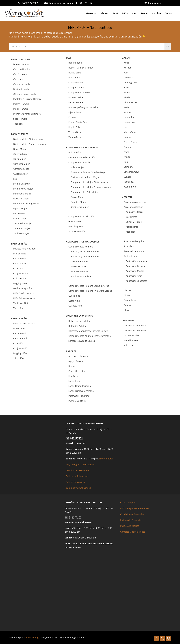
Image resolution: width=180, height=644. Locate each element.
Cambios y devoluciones (78, 488)
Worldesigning (31, 638)
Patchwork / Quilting (79, 396)
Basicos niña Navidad (24, 249)
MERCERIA (127, 197)
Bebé (115, 14)
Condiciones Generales (78, 470)
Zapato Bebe (75, 137)
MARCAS (126, 58)
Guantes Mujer (78, 202)
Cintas (127, 295)
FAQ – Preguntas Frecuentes (135, 508)
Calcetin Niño (20, 333)
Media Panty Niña (23, 288)
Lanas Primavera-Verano (81, 391)
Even (126, 87)
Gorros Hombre (79, 266)
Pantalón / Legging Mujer (26, 204)
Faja (15, 179)
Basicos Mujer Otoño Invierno (29, 139)
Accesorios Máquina (134, 241)
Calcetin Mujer (21, 154)
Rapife (127, 157)
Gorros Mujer (77, 197)
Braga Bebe (74, 78)
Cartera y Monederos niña (82, 157)
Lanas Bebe (74, 381)
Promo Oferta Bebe (78, 122)
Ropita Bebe (75, 127)
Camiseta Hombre (23, 84)
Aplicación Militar (135, 271)
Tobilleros (18, 124)
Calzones (18, 79)
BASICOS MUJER (20, 134)
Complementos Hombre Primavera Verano (90, 291)
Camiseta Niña (21, 264)
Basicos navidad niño (24, 323)
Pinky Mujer (19, 213)
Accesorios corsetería (135, 202)
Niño (134, 14)
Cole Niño (18, 343)
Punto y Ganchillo (77, 401)
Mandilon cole (131, 340)
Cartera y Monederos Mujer (85, 177)
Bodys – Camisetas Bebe (81, 68)
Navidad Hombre (22, 89)
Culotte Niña (20, 278)
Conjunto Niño (21, 348)
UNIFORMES (128, 321)
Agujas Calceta (76, 361)
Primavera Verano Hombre (27, 114)
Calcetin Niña (20, 259)
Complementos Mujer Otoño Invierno (90, 182)
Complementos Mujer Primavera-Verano (91, 187)
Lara (126, 127)
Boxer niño (19, 328)
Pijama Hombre (21, 104)
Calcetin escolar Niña (135, 325)
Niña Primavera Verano (25, 298)
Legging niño (20, 353)
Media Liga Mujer (22, 184)
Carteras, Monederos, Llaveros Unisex (88, 331)
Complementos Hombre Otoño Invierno (89, 286)
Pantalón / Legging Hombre (27, 99)
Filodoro (128, 92)
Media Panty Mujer (23, 189)
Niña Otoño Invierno (24, 293)
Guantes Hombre (79, 271)
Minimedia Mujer (22, 194)
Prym (126, 152)
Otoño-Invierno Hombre (26, 94)
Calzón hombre (21, 74)
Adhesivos (129, 246)
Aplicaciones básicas (137, 281)
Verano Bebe (75, 132)
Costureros (131, 217)
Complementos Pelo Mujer (84, 192)
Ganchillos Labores (78, 371)
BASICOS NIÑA (19, 244)
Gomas (127, 305)
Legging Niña (20, 283)
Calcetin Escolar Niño (135, 330)
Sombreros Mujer (80, 207)
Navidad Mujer (21, 199)
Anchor (127, 68)
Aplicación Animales (136, 261)
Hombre (156, 14)
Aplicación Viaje (134, 276)
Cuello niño (74, 296)
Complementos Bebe (79, 92)
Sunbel (127, 177)
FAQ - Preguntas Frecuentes (80, 464)
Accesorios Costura (133, 207)
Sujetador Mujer (22, 228)
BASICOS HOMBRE (21, 59)
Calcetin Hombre (22, 69)
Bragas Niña (20, 254)
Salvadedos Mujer (23, 223)
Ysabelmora (130, 187)
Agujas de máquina (134, 251)
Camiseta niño (21, 338)
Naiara (127, 137)
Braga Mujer (20, 149)
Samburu (128, 167)
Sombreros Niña (77, 231)
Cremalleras (130, 300)
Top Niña (18, 308)
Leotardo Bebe (76, 102)
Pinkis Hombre (21, 109)
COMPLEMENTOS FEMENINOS (82, 147)
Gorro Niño (74, 301)
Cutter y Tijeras (134, 222)
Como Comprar (105, 459)
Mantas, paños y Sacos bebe (83, 107)
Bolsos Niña (75, 152)
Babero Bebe (75, 63)
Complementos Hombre (81, 247)
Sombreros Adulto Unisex (82, 341)
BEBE (69, 58)
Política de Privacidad (77, 476)
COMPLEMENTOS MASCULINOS (83, 242)
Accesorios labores (78, 356)
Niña (125, 14)
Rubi (126, 162)
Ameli (127, 63)
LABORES (71, 351)
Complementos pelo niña (81, 216)
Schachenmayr (131, 172)
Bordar (72, 366)
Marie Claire (130, 132)
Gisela (127, 97)
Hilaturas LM (130, 102)
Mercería (91, 14)
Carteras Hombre (79, 261)
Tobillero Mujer (21, 233)
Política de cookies (75, 482)
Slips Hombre (20, 119)
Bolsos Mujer (77, 167)
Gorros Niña (75, 221)
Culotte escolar (131, 335)
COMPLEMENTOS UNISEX (80, 316)
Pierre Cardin (131, 142)
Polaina (72, 117)
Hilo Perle (73, 376)
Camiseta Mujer (22, 164)
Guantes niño (75, 306)
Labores (104, 14)
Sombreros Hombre (81, 276)
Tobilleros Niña (21, 303)
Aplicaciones (130, 256)
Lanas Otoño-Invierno (80, 386)
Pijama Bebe (75, 112)
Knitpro (128, 112)
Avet (126, 73)
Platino (127, 147)
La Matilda (129, 117)
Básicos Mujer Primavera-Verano (30, 144)
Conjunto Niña (21, 273)
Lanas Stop (129, 122)
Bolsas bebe (75, 73)
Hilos (126, 310)
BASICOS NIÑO (19, 319)
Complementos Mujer (80, 162)
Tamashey (129, 182)
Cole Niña (18, 268)
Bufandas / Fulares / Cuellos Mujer (89, 172)
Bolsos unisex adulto (79, 321)
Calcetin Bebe (76, 83)
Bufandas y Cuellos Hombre (85, 257)
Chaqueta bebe (76, 87)
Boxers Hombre (21, 64)
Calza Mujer (20, 159)
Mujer (144, 14)
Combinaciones (21, 169)
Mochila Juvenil (76, 226)
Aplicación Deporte (136, 266)
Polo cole (128, 345)
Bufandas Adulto (77, 326)
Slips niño (18, 358)
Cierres (127, 290)
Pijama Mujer (20, 208)
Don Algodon (130, 83)
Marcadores (132, 227)
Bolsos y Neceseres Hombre (85, 252)
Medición (131, 232)
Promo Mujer (20, 218)
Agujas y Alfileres (135, 212)
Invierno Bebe (76, 97)
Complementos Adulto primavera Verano (90, 336)
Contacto (170, 14)
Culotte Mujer (20, 174)
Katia (126, 107)
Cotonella (129, 78)
